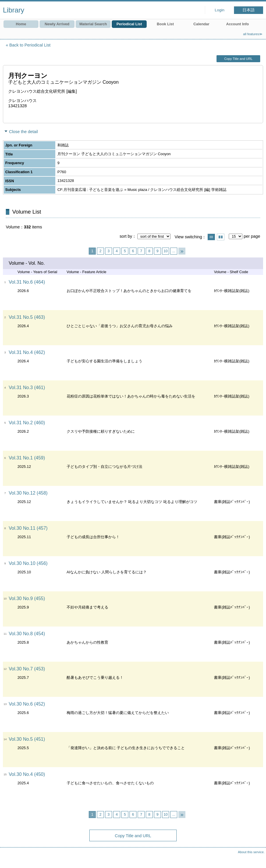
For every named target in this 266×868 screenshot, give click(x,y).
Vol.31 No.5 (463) (27, 317)
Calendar (202, 24)
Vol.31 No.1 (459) (27, 458)
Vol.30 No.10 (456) (28, 563)
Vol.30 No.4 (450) (27, 774)
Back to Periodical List (30, 45)
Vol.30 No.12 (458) (28, 493)
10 (166, 251)
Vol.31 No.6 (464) (27, 282)
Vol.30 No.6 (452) (27, 704)
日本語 (249, 10)
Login (220, 10)
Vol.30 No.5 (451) (27, 739)
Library (14, 10)
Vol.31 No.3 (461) (27, 388)
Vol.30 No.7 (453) (27, 669)
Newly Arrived (57, 24)
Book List (165, 24)
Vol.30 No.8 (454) (27, 634)
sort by (126, 236)
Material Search (93, 24)
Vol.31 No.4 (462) (27, 352)
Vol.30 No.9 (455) (27, 598)
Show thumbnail (221, 237)
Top (256, 858)
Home (21, 24)
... (174, 251)
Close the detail (23, 132)
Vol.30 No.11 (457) (28, 528)
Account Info (237, 24)
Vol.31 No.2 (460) (27, 423)
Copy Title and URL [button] (238, 59)
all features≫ (253, 34)
